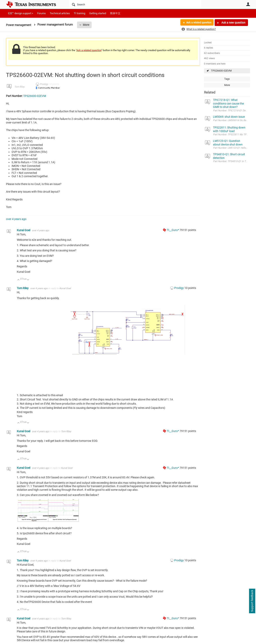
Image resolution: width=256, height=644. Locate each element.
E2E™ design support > (21, 13)
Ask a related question (197, 23)
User (248, 4)
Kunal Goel (24, 230)
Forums (41, 13)
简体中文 (115, 13)
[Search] (135, 4)
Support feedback (252, 601)
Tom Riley (19, 87)
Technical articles (60, 13)
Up (18, 280)
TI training (79, 13)
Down (28, 280)
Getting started (98, 13)
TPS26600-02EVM (221, 71)
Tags (227, 79)
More (87, 25)
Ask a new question (233, 23)
